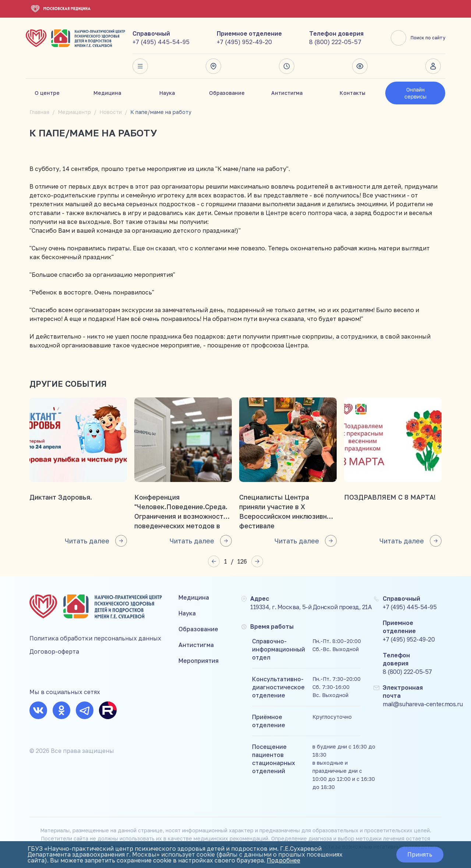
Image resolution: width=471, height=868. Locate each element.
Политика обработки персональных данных (95, 638)
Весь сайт (140, 66)
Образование (227, 93)
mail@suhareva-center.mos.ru (423, 704)
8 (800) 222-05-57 (335, 42)
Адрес (213, 66)
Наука (167, 93)
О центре (47, 93)
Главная (39, 112)
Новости (111, 112)
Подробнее (284, 861)
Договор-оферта (54, 651)
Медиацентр (74, 112)
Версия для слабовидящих (360, 66)
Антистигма (287, 93)
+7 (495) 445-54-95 (161, 42)
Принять (420, 855)
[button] (214, 561)
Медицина (107, 93)
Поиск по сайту (418, 38)
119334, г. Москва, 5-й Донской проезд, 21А (311, 607)
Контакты (353, 93)
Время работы (287, 66)
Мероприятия (199, 661)
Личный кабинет (433, 66)
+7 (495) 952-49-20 (244, 42)
